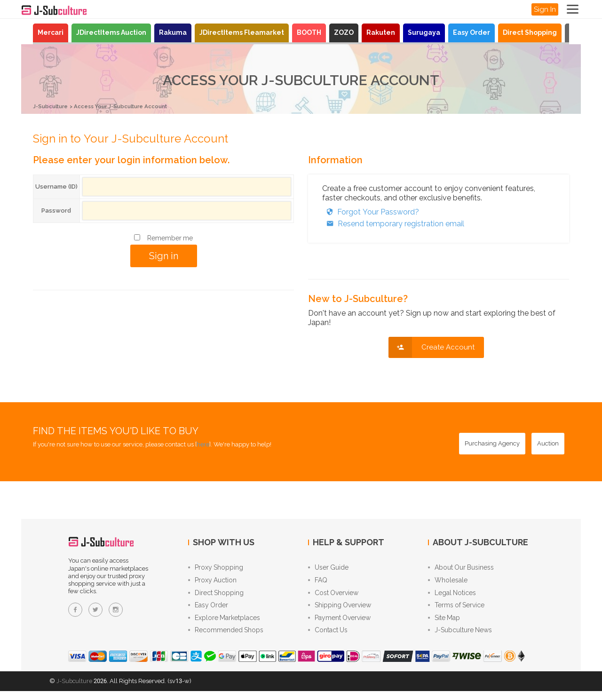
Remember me (170, 238)
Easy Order (471, 32)
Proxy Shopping (216, 568)
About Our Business (461, 568)
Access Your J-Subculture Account (132, 106)
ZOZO (344, 32)
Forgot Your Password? (371, 211)
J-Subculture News (460, 639)
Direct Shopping (530, 32)
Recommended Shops (226, 639)
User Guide (328, 568)
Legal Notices (452, 597)
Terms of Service (456, 611)
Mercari (51, 32)
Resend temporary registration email (393, 223)
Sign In (545, 9)
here (203, 444)
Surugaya (424, 32)
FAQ (318, 582)
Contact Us (328, 639)
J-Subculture (53, 106)
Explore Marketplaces (224, 625)
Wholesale (448, 582)
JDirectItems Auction (111, 32)
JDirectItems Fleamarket (242, 32)
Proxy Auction (212, 582)
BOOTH (309, 32)
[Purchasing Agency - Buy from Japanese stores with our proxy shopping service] (492, 444)
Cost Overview (333, 597)
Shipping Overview (340, 611)
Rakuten (381, 32)
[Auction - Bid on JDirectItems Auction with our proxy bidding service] (548, 444)
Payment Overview (339, 625)
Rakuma (173, 32)
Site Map (444, 625)
